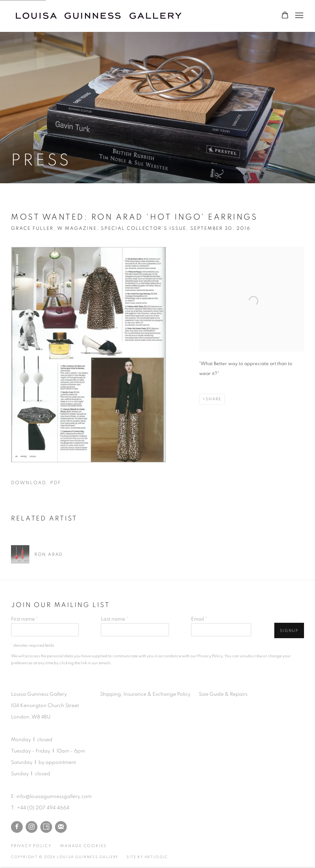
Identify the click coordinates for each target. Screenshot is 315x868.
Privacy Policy (210, 656)
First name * (24, 619)
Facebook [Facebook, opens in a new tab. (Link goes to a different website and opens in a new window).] (17, 827)
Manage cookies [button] (83, 846)
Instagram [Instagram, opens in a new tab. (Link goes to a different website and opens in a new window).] (32, 827)
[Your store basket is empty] (285, 16)
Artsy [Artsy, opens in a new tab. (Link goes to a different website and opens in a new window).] (46, 827)
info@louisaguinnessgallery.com (54, 797)
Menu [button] (298, 16)
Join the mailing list (61, 827)
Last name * (114, 619)
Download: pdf (36, 483)
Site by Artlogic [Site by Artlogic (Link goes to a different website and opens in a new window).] (147, 857)
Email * (199, 619)
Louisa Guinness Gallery (103, 16)
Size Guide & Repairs (223, 694)
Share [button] (214, 399)
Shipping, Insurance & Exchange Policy (145, 694)
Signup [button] (289, 631)
